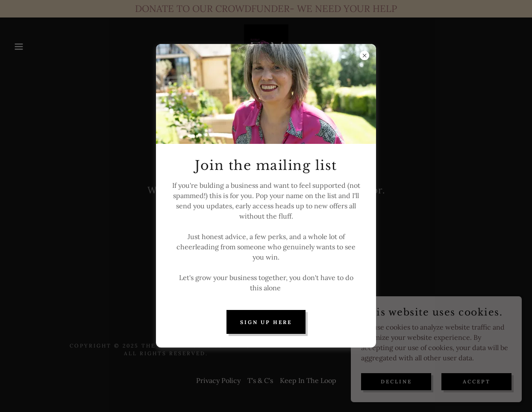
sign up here (266, 322)
